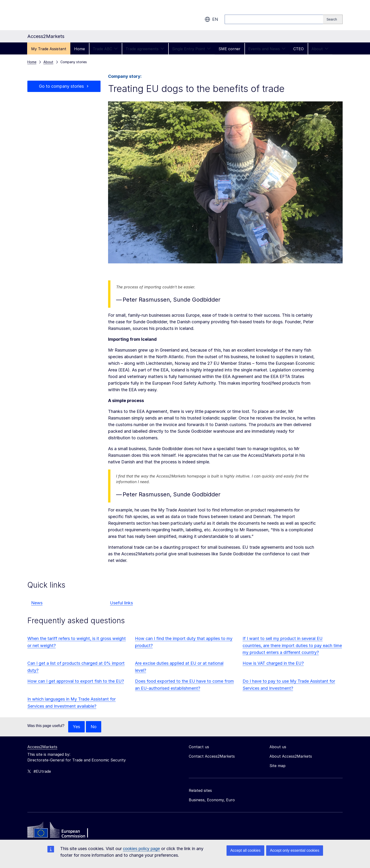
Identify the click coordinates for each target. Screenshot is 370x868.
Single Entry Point (191, 49)
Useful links (121, 603)
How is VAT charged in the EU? (273, 663)
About (320, 49)
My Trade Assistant (49, 49)
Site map (277, 766)
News (37, 603)
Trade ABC (105, 49)
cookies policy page (141, 849)
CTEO (299, 49)
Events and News (267, 49)
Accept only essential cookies (295, 850)
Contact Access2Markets (212, 756)
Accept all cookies (245, 850)
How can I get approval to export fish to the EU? (76, 681)
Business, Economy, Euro (212, 800)
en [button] (211, 19)
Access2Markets (42, 747)
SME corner (229, 49)
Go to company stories (61, 86)
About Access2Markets (291, 756)
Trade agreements (145, 49)
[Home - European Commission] (62, 831)
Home (80, 49)
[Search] (333, 19)
